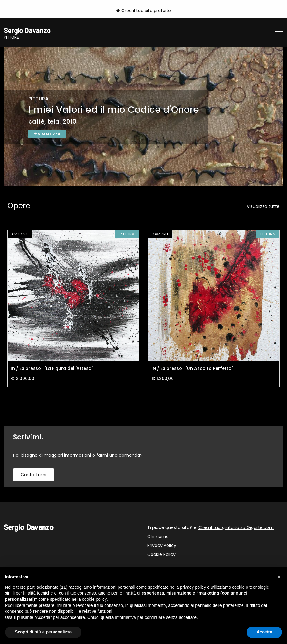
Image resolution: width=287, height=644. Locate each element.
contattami (33, 475)
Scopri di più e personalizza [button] (43, 632)
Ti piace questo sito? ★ (210, 528)
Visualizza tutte (263, 207)
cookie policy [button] (94, 599)
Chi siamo (158, 537)
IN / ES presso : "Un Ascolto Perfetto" (192, 369)
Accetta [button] (264, 632)
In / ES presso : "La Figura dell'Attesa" (52, 369)
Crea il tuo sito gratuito (143, 11)
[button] (279, 577)
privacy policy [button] (193, 587)
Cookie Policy (161, 555)
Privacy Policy (162, 546)
